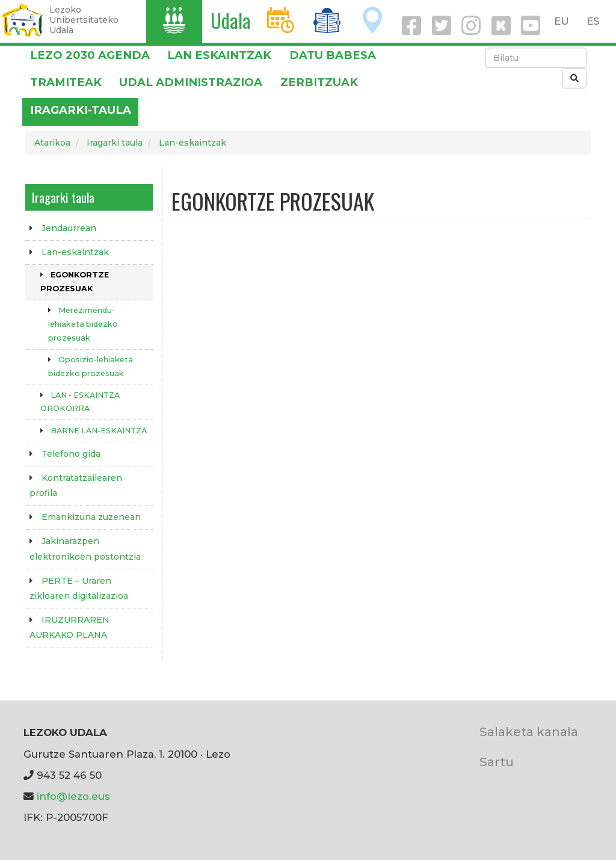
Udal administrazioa (191, 82)
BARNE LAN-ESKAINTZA (99, 431)
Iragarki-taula (81, 110)
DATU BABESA (333, 55)
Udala (231, 20)
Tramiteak (66, 82)
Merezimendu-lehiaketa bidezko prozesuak (83, 324)
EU (562, 21)
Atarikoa (52, 143)
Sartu (497, 762)
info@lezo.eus (73, 796)
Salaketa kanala (529, 732)
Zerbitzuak (319, 82)
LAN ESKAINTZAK (219, 55)
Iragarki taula (115, 143)
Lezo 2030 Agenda (90, 55)
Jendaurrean (69, 228)
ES (593, 21)
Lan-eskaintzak (192, 143)
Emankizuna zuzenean (91, 517)
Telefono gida (71, 454)
